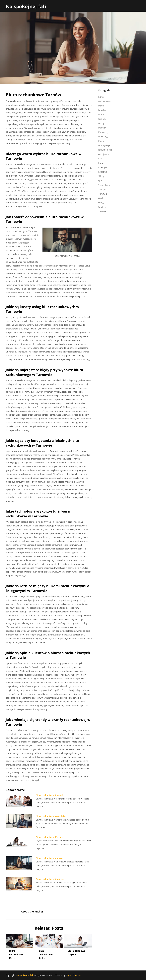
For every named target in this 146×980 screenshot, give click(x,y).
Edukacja (102, 114)
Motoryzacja (104, 145)
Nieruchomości (105, 150)
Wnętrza (102, 207)
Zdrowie (102, 211)
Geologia (102, 119)
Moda (101, 141)
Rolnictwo (103, 172)
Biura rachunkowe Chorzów (50, 858)
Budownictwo (105, 101)
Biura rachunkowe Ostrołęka (51, 816)
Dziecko (102, 110)
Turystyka (103, 194)
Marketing (103, 137)
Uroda (101, 198)
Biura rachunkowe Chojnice (50, 879)
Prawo (101, 163)
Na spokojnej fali (26, 6)
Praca (101, 159)
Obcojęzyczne (105, 154)
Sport (101, 181)
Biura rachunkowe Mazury (49, 837)
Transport (103, 189)
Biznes (101, 97)
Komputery (103, 132)
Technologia (104, 185)
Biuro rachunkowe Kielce (46, 954)
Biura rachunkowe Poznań (49, 795)
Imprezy (102, 128)
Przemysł (103, 167)
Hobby (101, 123)
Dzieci (101, 106)
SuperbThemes (74, 975)
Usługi (101, 203)
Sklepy (101, 176)
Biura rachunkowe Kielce (16, 954)
